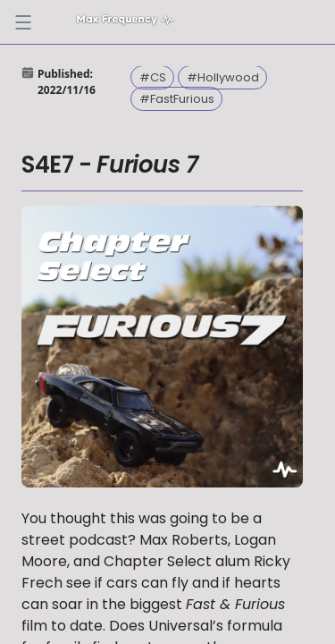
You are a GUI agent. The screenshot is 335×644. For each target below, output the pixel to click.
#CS (153, 77)
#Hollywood (223, 77)
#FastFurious (177, 99)
